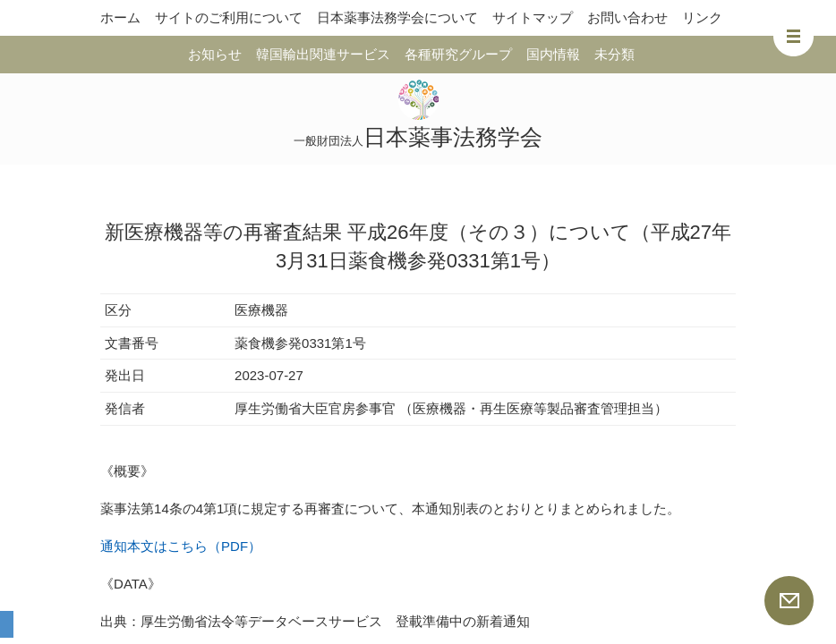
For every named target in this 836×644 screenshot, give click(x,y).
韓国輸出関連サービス (323, 54)
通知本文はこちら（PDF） (181, 546)
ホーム (120, 17)
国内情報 (553, 54)
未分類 (614, 54)
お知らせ (215, 54)
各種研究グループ (458, 54)
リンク (702, 17)
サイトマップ (533, 17)
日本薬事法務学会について (397, 17)
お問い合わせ (627, 17)
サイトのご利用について (229, 17)
